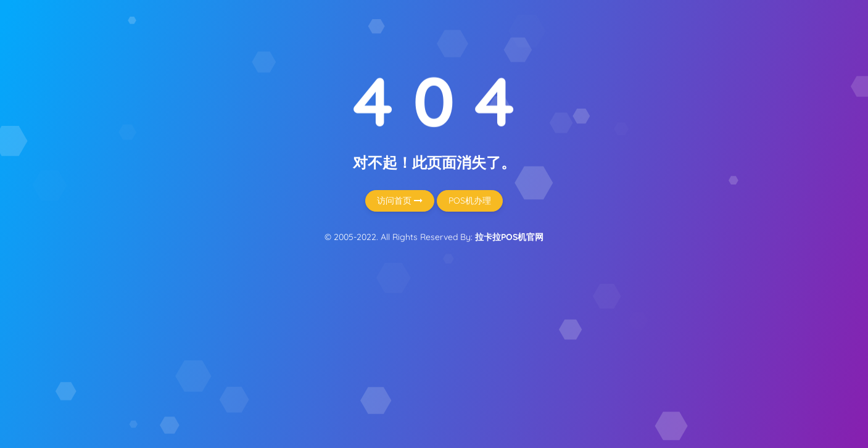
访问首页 (400, 201)
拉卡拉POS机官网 (509, 237)
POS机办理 (470, 201)
